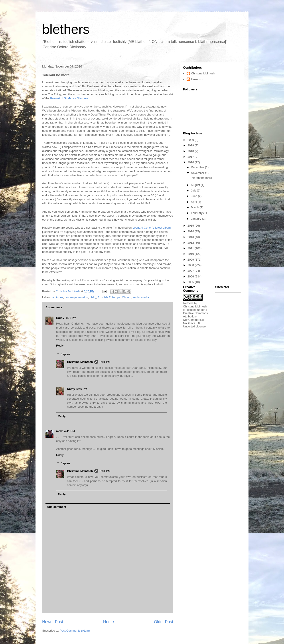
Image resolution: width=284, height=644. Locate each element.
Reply (60, 346)
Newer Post (53, 622)
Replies (65, 354)
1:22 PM (71, 318)
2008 (191, 265)
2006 (191, 276)
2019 (191, 145)
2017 (191, 157)
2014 (191, 231)
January (197, 219)
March (195, 207)
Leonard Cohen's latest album (152, 228)
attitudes (58, 297)
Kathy (60, 318)
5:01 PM (105, 471)
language (71, 297)
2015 (191, 226)
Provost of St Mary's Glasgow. (69, 98)
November (198, 173)
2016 (191, 162)
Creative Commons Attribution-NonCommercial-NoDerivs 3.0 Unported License (195, 320)
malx (59, 431)
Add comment (57, 507)
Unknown (197, 79)
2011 (191, 248)
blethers (66, 29)
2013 (191, 237)
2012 (191, 243)
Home (109, 622)
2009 (191, 260)
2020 (191, 140)
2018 (191, 151)
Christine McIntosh (80, 362)
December (198, 167)
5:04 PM (105, 362)
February (197, 213)
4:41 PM (69, 431)
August (196, 185)
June (195, 196)
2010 (191, 254)
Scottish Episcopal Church (114, 297)
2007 (191, 271)
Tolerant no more (201, 178)
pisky (93, 297)
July (194, 190)
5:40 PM (82, 389)
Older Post (164, 622)
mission (83, 297)
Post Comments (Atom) (75, 631)
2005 (191, 282)
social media (141, 297)
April (194, 202)
